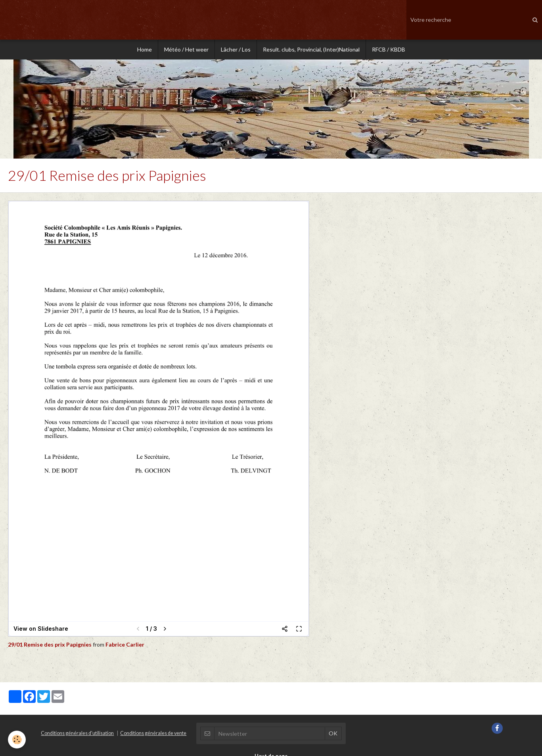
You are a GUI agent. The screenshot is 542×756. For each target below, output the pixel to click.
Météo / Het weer (186, 49)
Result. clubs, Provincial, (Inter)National (311, 49)
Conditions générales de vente (153, 733)
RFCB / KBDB (389, 49)
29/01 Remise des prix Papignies (50, 644)
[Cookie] (17, 740)
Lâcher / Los (236, 49)
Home (145, 49)
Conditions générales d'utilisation (77, 733)
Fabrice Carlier (125, 644)
